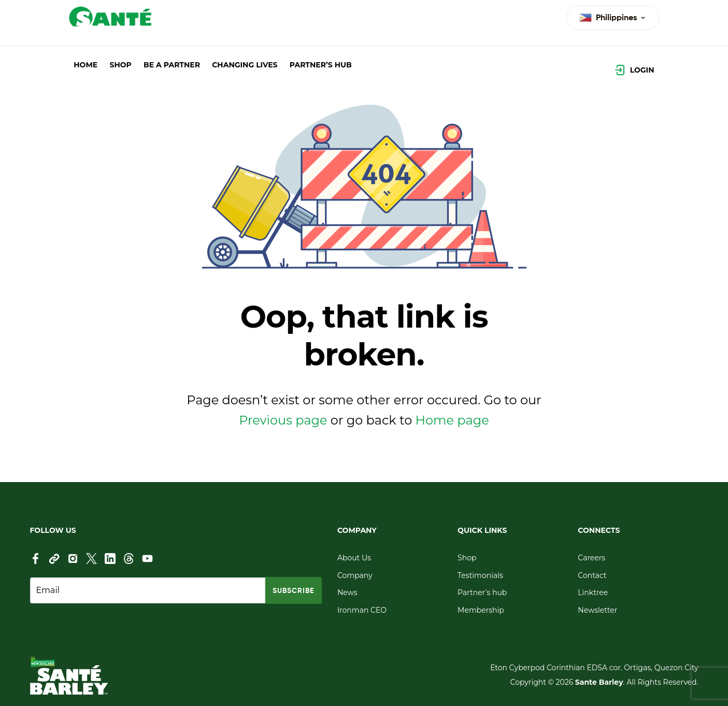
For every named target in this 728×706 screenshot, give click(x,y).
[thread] (129, 559)
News (347, 592)
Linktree (593, 592)
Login (642, 70)
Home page (452, 420)
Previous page (283, 420)
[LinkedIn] (110, 559)
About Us (354, 558)
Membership (481, 610)
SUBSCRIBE (293, 590)
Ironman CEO (362, 610)
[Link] (54, 559)
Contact (592, 575)
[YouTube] (147, 559)
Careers (591, 558)
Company (355, 575)
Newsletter (597, 610)
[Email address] (148, 590)
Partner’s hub (482, 592)
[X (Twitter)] (91, 559)
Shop (467, 558)
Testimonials (480, 575)
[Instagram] (73, 559)
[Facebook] (35, 559)
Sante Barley (599, 682)
